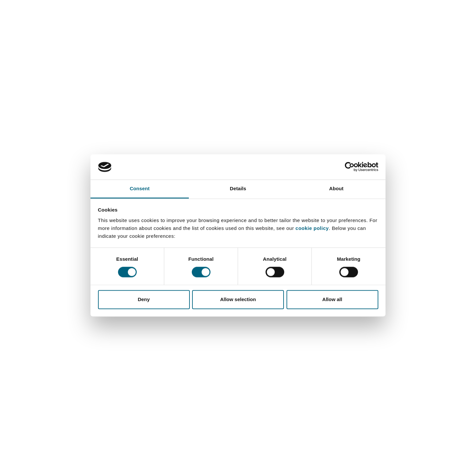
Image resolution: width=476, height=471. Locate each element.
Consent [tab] (140, 188)
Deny (144, 299)
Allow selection (238, 299)
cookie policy (312, 228)
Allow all (332, 299)
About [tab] (336, 188)
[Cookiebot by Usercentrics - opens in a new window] (350, 167)
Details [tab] (238, 188)
